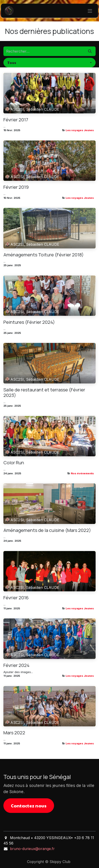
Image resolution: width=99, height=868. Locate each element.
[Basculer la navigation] (90, 11)
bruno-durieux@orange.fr (32, 849)
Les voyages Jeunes (80, 130)
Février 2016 (16, 598)
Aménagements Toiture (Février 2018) (44, 255)
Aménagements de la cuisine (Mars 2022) (47, 530)
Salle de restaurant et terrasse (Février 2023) (44, 393)
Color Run (14, 463)
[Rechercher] (90, 51)
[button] (49, 63)
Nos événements (82, 473)
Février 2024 (16, 665)
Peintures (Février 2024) (29, 322)
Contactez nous (29, 806)
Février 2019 (16, 187)
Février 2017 (16, 120)
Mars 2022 (14, 733)
